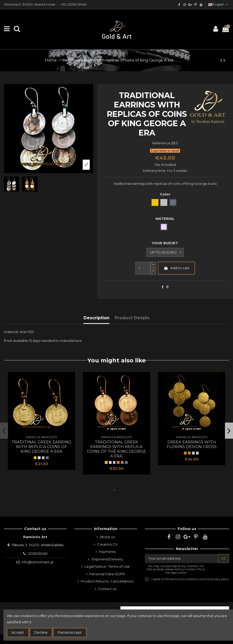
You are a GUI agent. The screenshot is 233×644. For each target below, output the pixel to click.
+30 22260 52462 (73, 4)
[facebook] (179, 5)
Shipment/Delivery (107, 559)
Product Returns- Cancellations (107, 581)
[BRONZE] (118, 462)
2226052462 (38, 553)
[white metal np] (197, 453)
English (219, 4)
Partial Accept (70, 632)
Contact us (107, 589)
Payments (107, 552)
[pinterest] (195, 5)
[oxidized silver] (47, 458)
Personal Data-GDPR (107, 574)
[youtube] (201, 5)
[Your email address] (182, 558)
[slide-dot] (153, 271)
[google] (190, 5)
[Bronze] (122, 462)
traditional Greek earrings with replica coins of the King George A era (116, 449)
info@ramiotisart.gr (38, 562)
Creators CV (107, 544)
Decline (41, 632)
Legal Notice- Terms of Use (107, 566)
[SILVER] (39, 458)
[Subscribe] (224, 558)
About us (107, 537)
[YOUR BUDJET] (165, 252)
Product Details (132, 318)
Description (96, 318)
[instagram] (185, 5)
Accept (18, 632)
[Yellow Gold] (35, 458)
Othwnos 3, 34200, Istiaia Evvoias (30, 4)
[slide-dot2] (153, 265)
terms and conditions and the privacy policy (199, 579)
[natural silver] (43, 458)
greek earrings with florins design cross (192, 444)
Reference (161, 143)
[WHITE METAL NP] (193, 453)
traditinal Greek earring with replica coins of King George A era (41, 447)
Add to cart (176, 268)
